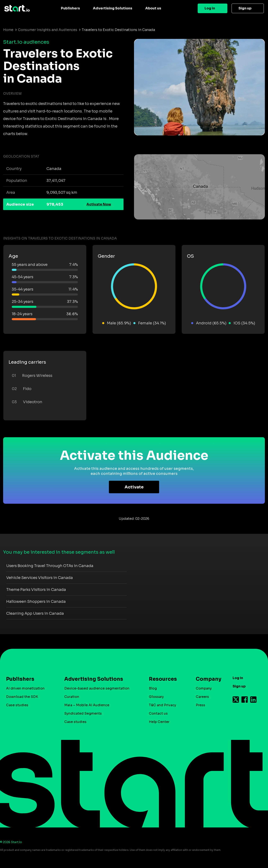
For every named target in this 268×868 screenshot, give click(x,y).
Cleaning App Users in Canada (35, 613)
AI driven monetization (25, 688)
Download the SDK (22, 697)
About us (153, 8)
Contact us (158, 713)
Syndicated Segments (83, 713)
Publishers (70, 8)
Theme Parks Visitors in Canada (36, 590)
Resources (163, 679)
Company (207, 679)
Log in (210, 8)
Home (8, 30)
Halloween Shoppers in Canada (36, 602)
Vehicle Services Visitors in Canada (40, 578)
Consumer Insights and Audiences (48, 30)
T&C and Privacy (162, 705)
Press (200, 705)
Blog (153, 688)
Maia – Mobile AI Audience (87, 705)
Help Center (159, 722)
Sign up (245, 8)
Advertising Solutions (113, 8)
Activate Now (99, 204)
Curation (72, 697)
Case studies (17, 705)
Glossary (156, 697)
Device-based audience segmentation (97, 688)
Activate (134, 487)
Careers (202, 697)
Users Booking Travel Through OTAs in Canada (50, 566)
